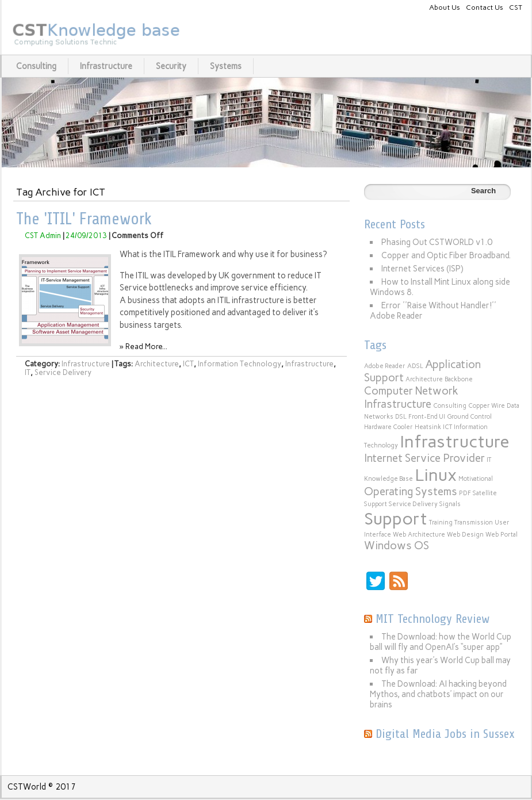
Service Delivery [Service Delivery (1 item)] (413, 504)
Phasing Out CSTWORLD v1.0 (437, 242)
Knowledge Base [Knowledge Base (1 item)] (389, 479)
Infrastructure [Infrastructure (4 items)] (454, 441)
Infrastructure (106, 66)
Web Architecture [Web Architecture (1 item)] (419, 535)
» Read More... (143, 347)
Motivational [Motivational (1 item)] (476, 479)
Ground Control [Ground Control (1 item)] (469, 417)
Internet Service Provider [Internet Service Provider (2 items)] (424, 458)
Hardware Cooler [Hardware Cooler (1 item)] (389, 427)
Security (171, 66)
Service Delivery (63, 372)
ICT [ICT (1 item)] (447, 427)
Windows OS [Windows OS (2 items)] (397, 546)
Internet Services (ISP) (422, 269)
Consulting (36, 66)
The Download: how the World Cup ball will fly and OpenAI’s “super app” (441, 642)
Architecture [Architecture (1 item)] (424, 379)
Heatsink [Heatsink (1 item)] (428, 427)
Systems (226, 66)
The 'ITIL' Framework (84, 219)
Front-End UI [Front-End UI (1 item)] (427, 417)
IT (28, 372)
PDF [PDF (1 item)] (465, 493)
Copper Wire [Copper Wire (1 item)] (487, 406)
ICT (188, 364)
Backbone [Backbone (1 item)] (459, 379)
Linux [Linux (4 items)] (436, 475)
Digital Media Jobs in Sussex (445, 734)
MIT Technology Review (433, 619)
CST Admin (43, 236)
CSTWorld (27, 787)
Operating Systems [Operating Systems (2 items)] (411, 491)
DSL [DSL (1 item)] (401, 417)
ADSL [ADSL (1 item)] (415, 366)
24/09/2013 (86, 236)
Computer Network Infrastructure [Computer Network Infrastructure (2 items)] (411, 397)
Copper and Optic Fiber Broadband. (446, 255)
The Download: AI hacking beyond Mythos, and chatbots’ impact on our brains (438, 694)
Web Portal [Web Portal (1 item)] (502, 535)
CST (516, 7)
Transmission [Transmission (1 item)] (474, 523)
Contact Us (485, 7)
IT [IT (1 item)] (489, 460)
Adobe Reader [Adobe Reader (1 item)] (385, 366)
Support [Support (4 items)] (396, 518)
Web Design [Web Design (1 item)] (465, 535)
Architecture (157, 364)
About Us (445, 7)
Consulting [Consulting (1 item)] (450, 406)
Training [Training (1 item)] (441, 523)
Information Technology (240, 364)
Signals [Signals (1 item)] (450, 504)
